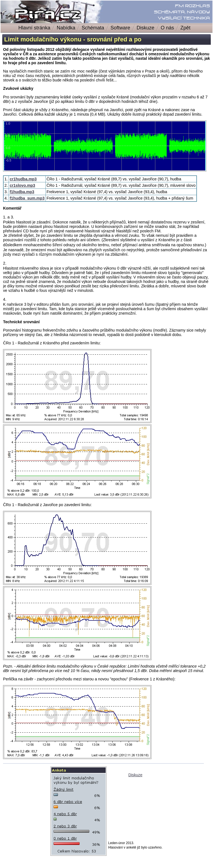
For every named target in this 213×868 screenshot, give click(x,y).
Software (121, 28)
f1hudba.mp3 (22, 192)
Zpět (188, 28)
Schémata (93, 28)
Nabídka (66, 28)
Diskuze (146, 28)
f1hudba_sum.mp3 (27, 198)
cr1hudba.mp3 (23, 179)
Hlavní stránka (34, 28)
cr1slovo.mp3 (22, 185)
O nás (168, 28)
